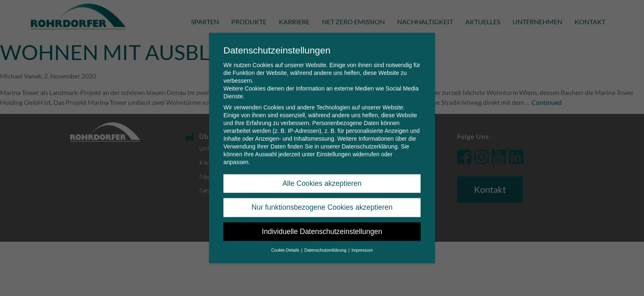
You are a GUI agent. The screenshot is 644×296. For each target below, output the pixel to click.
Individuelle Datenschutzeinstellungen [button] (322, 226)
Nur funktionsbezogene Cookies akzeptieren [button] (322, 202)
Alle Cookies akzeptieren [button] (322, 178)
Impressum (362, 244)
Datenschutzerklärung (370, 141)
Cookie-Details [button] (286, 244)
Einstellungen (333, 148)
